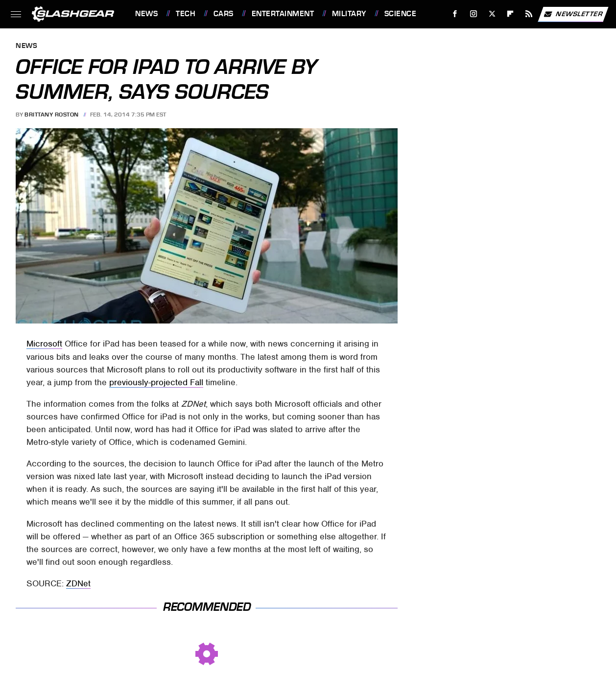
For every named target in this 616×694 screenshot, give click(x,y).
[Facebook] (455, 14)
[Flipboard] (510, 14)
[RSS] (529, 14)
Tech (186, 14)
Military (349, 14)
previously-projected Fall (156, 382)
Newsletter (573, 14)
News (146, 14)
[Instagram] (474, 14)
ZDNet (78, 583)
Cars (224, 14)
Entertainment (283, 14)
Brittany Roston (52, 115)
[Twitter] (492, 14)
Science (401, 14)
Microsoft (44, 344)
